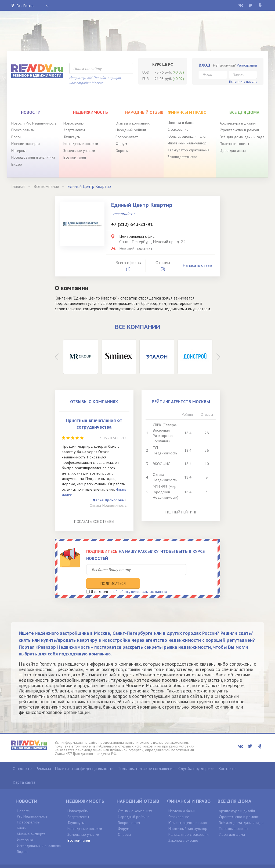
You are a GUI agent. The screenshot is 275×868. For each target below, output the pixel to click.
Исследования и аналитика (33, 157)
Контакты (227, 757)
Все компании (75, 157)
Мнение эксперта (26, 144)
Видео (17, 164)
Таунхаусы (72, 137)
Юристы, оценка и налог (187, 136)
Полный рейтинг (181, 512)
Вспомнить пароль (243, 81)
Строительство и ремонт (239, 130)
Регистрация (247, 65)
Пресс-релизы (23, 130)
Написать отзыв (198, 265)
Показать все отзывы (94, 521)
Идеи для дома (233, 151)
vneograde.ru (124, 214)
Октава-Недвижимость (108, 505)
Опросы (122, 151)
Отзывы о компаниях (133, 123)
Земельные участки (79, 151)
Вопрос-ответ (127, 137)
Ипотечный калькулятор (187, 143)
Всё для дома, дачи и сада (242, 137)
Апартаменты (74, 130)
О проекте (22, 757)
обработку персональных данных (140, 580)
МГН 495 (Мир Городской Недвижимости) (166, 492)
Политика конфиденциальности (84, 757)
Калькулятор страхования (189, 150)
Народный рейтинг (131, 130)
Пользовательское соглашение (146, 757)
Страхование (178, 129)
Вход (205, 65)
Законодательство (182, 157)
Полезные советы (234, 144)
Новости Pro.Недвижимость (34, 123)
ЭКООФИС (161, 464)
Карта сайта (24, 771)
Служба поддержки (196, 757)
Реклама (43, 757)
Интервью (19, 151)
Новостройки (74, 123)
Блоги (16, 137)
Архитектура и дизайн (238, 123)
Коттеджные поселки (81, 144)
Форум (121, 144)
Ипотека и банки (181, 123)
